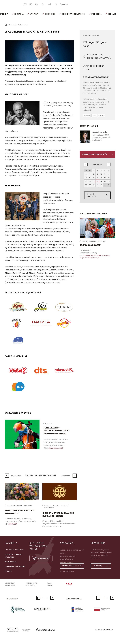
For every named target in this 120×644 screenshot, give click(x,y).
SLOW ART (13, 524)
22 (94, 181)
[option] (39, 51)
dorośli (94, 116)
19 (109, 178)
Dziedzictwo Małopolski (73, 14)
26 (109, 181)
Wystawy (34, 14)
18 (105, 178)
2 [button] (40, 598)
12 (109, 174)
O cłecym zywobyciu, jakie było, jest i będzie (58, 514)
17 (101, 178)
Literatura (49, 505)
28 (90, 185)
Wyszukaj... (72, 4)
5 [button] (47, 598)
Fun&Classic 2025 (56, 448)
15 (94, 178)
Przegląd (102, 241)
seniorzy (102, 116)
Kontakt (112, 14)
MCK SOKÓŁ (96, 14)
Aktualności (13, 25)
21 (90, 181)
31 (101, 185)
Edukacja (19, 14)
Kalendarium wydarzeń (41, 475)
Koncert (96, 36)
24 (101, 181)
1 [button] (104, 598)
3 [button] (43, 598)
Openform (109, 630)
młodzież (87, 116)
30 (97, 185)
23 (97, 181)
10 (101, 174)
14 (90, 178)
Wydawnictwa (11, 562)
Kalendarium (23, 25)
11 (105, 174)
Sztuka (19, 505)
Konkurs (93, 241)
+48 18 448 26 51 (102, 135)
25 (105, 181)
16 (97, 178)
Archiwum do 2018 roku (14, 550)
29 (94, 185)
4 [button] (44, 598)
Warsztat (28, 505)
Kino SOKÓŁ (50, 14)
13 (86, 178)
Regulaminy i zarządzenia (15, 567)
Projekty (8, 571)
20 (86, 181)
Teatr (57, 505)
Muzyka (49, 423)
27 (86, 185)
